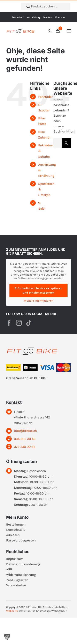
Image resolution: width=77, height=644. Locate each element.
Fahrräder (45, 97)
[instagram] (19, 323)
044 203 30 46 (25, 439)
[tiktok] (29, 323)
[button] (7, 637)
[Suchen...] (57, 143)
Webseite (12, 611)
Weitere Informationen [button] (39, 300)
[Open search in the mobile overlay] (46, 6)
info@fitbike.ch (25, 431)
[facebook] (9, 323)
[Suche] (66, 143)
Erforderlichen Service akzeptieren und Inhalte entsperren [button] (38, 290)
